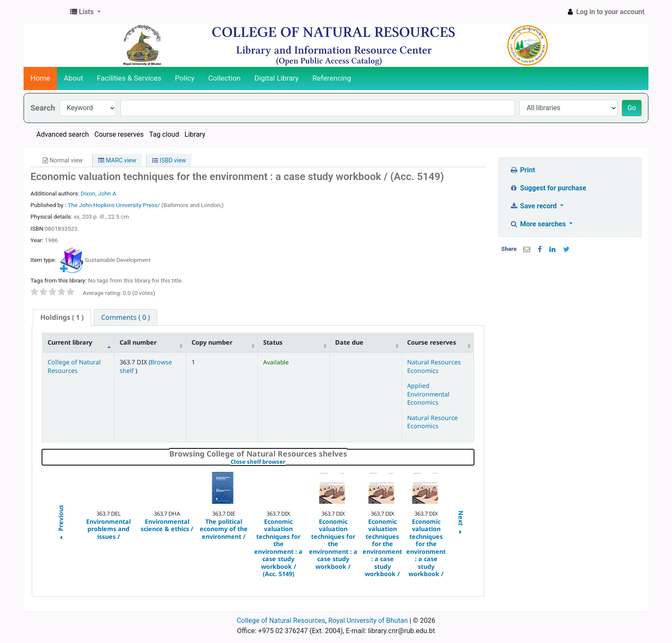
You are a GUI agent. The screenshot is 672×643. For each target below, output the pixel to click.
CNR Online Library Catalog (45, 12)
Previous (60, 524)
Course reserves (119, 134)
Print (522, 170)
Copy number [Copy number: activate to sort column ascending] (212, 342)
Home (40, 78)
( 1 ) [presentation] (62, 317)
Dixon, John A (98, 193)
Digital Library (277, 78)
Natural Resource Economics (432, 422)
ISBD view (169, 160)
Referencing (332, 78)
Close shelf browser (287, 462)
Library (195, 134)
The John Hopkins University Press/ (115, 205)
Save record (534, 206)
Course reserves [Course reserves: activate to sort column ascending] (432, 342)
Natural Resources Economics (434, 366)
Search (43, 108)
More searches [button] (538, 224)
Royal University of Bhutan (368, 620)
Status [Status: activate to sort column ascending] (273, 342)
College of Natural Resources (74, 366)
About (73, 78)
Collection (225, 78)
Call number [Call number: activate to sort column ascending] (138, 342)
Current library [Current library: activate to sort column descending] (70, 342)
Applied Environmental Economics (428, 394)
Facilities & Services (129, 78)
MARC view (117, 160)
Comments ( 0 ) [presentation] (126, 317)
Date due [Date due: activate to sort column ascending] (349, 342)
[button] (85, 12)
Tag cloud (164, 134)
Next (461, 524)
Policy (185, 78)
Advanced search (63, 134)
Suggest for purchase (548, 188)
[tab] (62, 317)
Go (632, 108)
